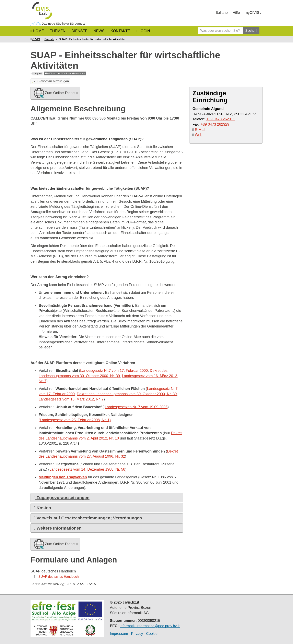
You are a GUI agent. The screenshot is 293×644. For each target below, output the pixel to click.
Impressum (119, 634)
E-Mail (200, 130)
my (253, 13)
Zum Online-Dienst (55, 93)
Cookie (152, 634)
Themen (58, 31)
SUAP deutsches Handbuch (59, 577)
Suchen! (251, 31)
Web (199, 135)
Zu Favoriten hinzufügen (50, 81)
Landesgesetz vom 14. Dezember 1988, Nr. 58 (87, 469)
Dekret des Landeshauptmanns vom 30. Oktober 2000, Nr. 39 (127, 394)
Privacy (137, 634)
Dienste (80, 31)
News (99, 31)
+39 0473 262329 (215, 124)
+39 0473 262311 (221, 119)
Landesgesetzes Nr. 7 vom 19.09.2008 (136, 407)
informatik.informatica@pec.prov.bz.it (150, 626)
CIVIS (36, 39)
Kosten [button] (42, 508)
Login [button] (143, 31)
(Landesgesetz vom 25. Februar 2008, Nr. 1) (75, 420)
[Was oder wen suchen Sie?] (221, 31)
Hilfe (236, 13)
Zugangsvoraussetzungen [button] (62, 498)
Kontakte (120, 31)
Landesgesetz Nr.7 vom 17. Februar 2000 (114, 371)
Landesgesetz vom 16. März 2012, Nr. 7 (71, 399)
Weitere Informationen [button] (58, 528)
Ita (222, 13)
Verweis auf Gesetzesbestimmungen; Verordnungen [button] (88, 518)
